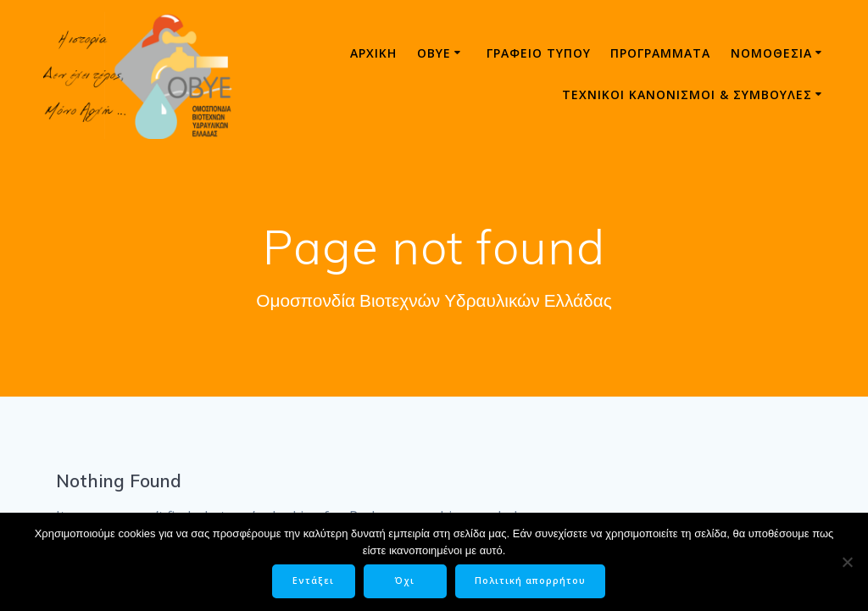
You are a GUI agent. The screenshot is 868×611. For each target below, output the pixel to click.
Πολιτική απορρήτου (530, 580)
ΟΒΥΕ (434, 53)
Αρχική (373, 53)
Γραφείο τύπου (539, 53)
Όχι (405, 580)
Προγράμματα (660, 53)
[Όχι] (847, 562)
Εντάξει (313, 580)
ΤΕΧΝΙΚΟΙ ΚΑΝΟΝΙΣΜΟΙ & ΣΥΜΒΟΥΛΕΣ (687, 94)
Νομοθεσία (771, 53)
